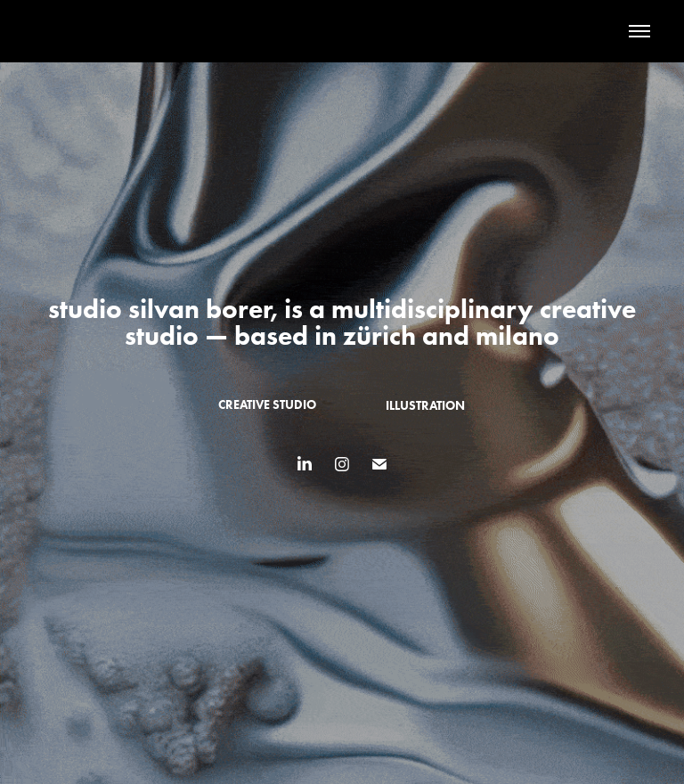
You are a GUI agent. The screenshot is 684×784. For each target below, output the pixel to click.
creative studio (267, 405)
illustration (425, 406)
